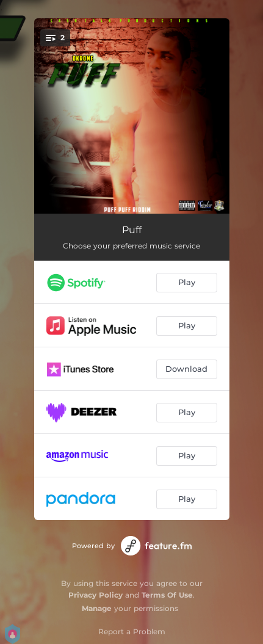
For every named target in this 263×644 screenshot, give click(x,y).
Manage (97, 608)
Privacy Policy (95, 595)
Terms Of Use (167, 595)
